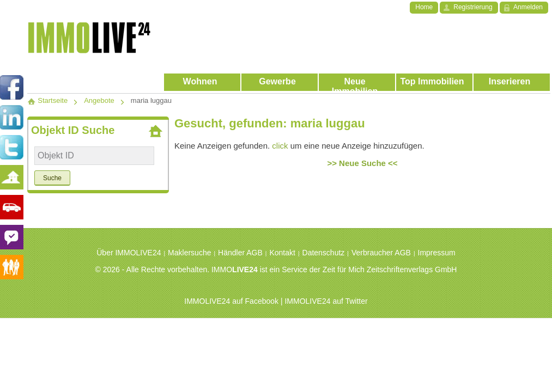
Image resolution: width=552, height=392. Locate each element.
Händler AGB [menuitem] (240, 253)
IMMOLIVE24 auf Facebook (231, 301)
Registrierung (473, 7)
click (280, 146)
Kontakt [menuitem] (282, 253)
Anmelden (528, 7)
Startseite (47, 100)
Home (424, 7)
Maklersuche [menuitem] (189, 253)
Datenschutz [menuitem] (324, 253)
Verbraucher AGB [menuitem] (381, 253)
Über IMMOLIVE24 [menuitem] (129, 253)
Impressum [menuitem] (437, 253)
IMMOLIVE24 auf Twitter (326, 301)
